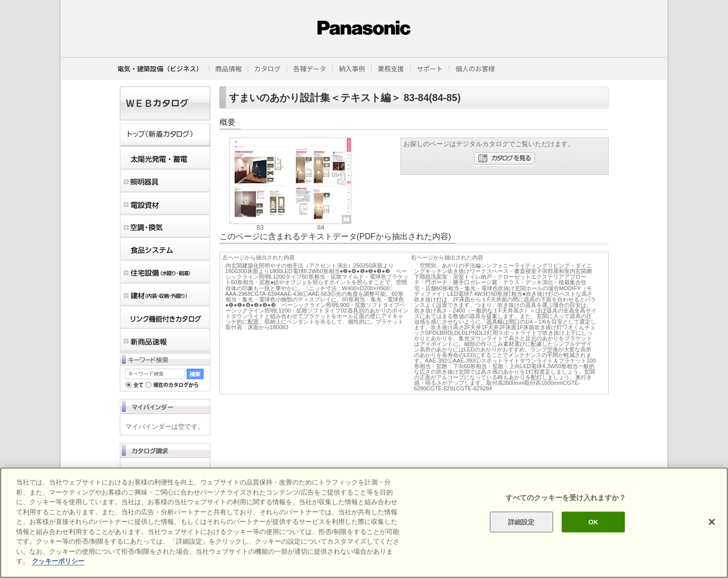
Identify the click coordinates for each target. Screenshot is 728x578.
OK (594, 522)
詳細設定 (521, 522)
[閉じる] (712, 522)
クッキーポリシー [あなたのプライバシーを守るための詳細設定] (58, 561)
